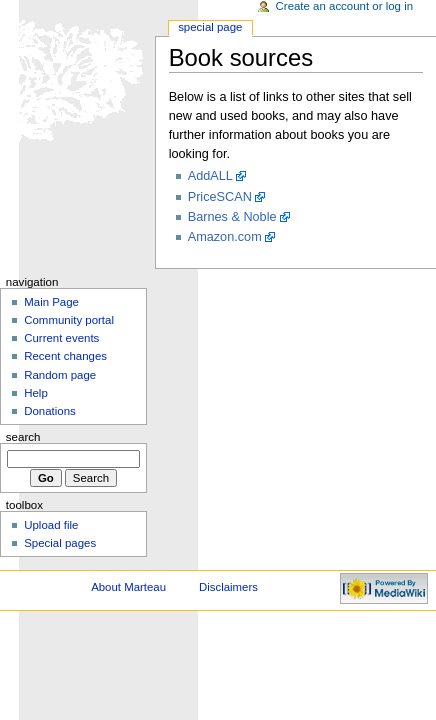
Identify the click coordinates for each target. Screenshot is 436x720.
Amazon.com (225, 237)
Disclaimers (228, 587)
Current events (61, 338)
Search (23, 437)
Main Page (51, 302)
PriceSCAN (220, 197)
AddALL (210, 176)
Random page (60, 375)
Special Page (210, 27)
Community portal (69, 320)
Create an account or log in (345, 6)
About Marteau (128, 587)
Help (36, 393)
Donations (50, 411)
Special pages (60, 543)
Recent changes (65, 356)
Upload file (51, 525)
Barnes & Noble (232, 217)
